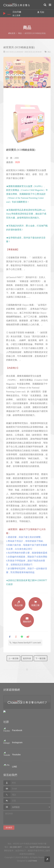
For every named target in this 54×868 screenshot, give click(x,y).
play (4, 13)
